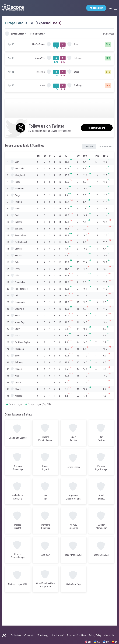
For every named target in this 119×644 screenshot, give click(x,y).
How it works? (58, 635)
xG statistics (29, 635)
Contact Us (109, 635)
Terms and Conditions (76, 635)
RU (106, 642)
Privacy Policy (95, 635)
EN (88, 642)
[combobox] (16, 34)
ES (115, 642)
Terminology (43, 635)
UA (97, 642)
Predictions (16, 635)
